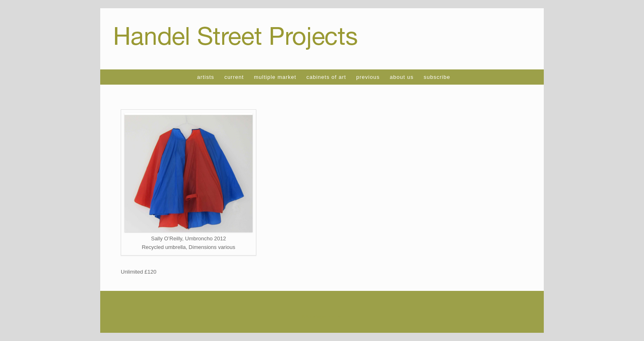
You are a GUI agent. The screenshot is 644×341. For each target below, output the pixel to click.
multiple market (275, 77)
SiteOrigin (316, 317)
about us (402, 77)
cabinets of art (326, 77)
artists (206, 77)
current (234, 77)
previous (368, 77)
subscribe (437, 77)
